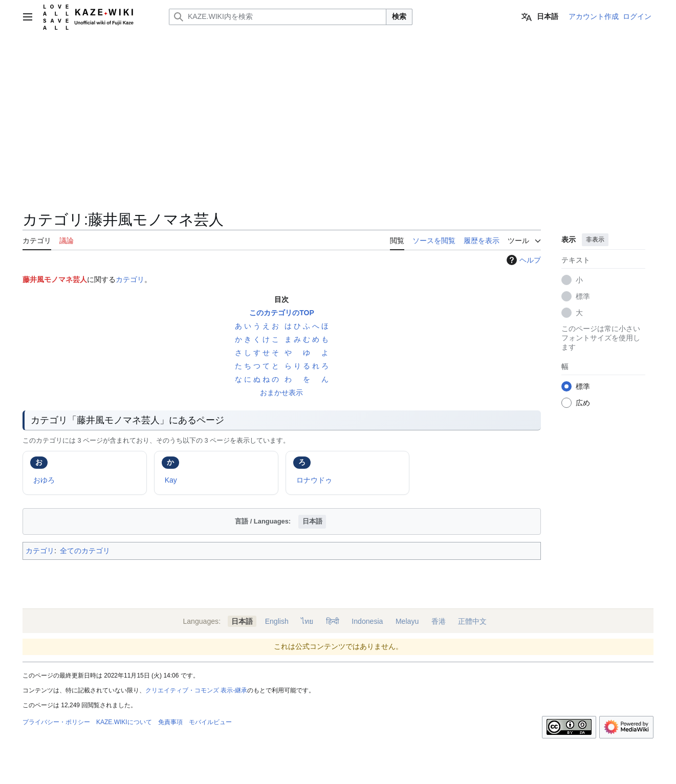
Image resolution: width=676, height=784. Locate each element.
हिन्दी (333, 621)
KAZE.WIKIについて (124, 722)
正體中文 (472, 621)
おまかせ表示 (281, 393)
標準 (583, 296)
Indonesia (367, 621)
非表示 (595, 239)
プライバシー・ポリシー (56, 722)
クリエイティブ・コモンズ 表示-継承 (196, 690)
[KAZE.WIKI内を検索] (278, 17)
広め (583, 403)
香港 (439, 621)
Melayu (407, 621)
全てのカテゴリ (85, 551)
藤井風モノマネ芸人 (55, 279)
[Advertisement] (338, 111)
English (277, 621)
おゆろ (44, 480)
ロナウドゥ (314, 480)
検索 (399, 16)
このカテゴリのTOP (282, 313)
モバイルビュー (210, 722)
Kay (171, 480)
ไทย (307, 621)
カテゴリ (130, 279)
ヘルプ (522, 260)
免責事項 (170, 722)
